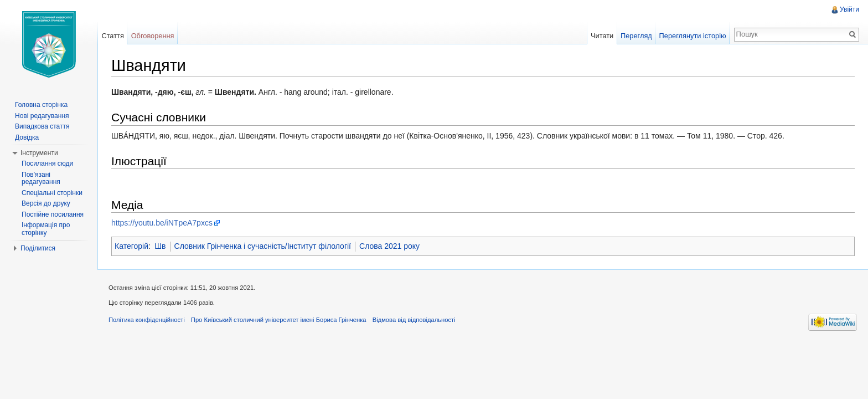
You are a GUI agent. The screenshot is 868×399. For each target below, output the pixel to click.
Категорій (131, 246)
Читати (602, 36)
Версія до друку (46, 203)
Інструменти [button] (39, 153)
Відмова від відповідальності (414, 320)
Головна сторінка (41, 105)
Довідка (27, 137)
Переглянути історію (693, 36)
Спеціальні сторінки (52, 193)
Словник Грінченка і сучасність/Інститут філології (263, 246)
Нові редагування (42, 116)
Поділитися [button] (38, 248)
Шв (160, 246)
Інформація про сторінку (46, 229)
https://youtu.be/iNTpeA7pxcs (162, 223)
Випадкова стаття (42, 126)
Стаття (112, 36)
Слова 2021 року (389, 246)
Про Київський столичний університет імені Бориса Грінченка (279, 320)
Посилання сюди (47, 163)
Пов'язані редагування (41, 178)
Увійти (849, 9)
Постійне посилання (53, 214)
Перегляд (636, 36)
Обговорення (153, 36)
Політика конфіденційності (147, 320)
